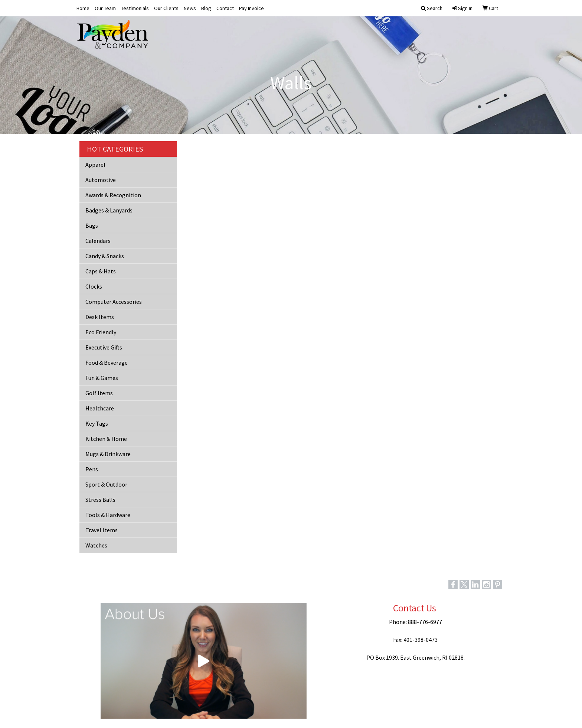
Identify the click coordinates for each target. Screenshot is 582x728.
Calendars (98, 241)
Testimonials (135, 8)
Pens (92, 469)
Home (83, 8)
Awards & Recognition (113, 195)
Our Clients (166, 8)
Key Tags (97, 423)
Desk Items (100, 317)
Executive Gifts (104, 347)
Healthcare (100, 408)
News (190, 8)
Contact (225, 8)
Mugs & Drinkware (108, 454)
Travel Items (102, 530)
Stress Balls (100, 500)
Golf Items (99, 393)
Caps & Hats (101, 271)
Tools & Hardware (108, 515)
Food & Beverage (107, 363)
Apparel (95, 165)
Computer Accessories (114, 302)
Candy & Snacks (105, 256)
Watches (96, 545)
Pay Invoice (251, 8)
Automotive (101, 180)
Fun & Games (102, 378)
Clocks (94, 286)
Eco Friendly (101, 332)
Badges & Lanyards (109, 210)
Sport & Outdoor (106, 484)
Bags (92, 225)
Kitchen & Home (106, 439)
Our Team (105, 8)
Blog (206, 8)
